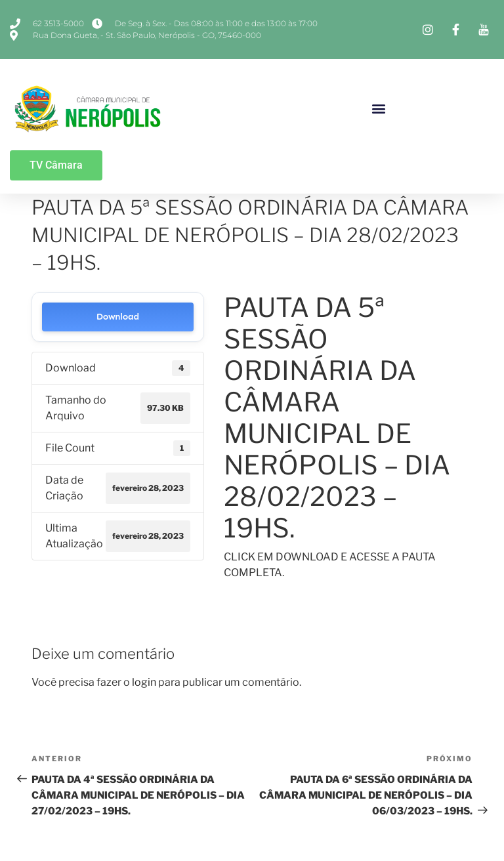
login (144, 682)
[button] (379, 108)
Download (118, 317)
